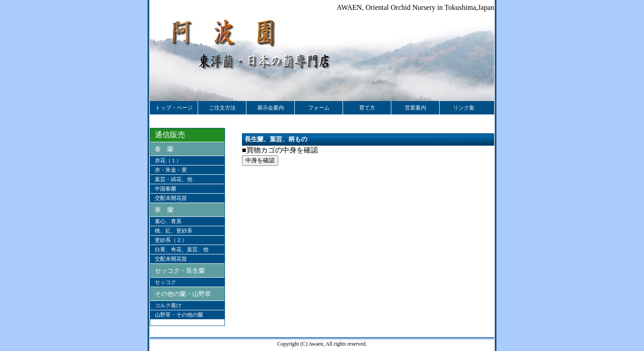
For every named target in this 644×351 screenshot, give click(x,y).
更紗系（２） (171, 240)
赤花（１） (168, 161)
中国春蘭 (165, 189)
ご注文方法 (222, 108)
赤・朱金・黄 (171, 170)
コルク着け (168, 305)
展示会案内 (271, 108)
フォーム (319, 108)
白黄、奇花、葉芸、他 (182, 250)
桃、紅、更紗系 (174, 231)
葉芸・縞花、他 (174, 179)
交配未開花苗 (171, 198)
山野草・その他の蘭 (179, 315)
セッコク (165, 282)
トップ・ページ (174, 108)
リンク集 (464, 108)
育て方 (367, 108)
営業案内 (415, 108)
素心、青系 (168, 221)
